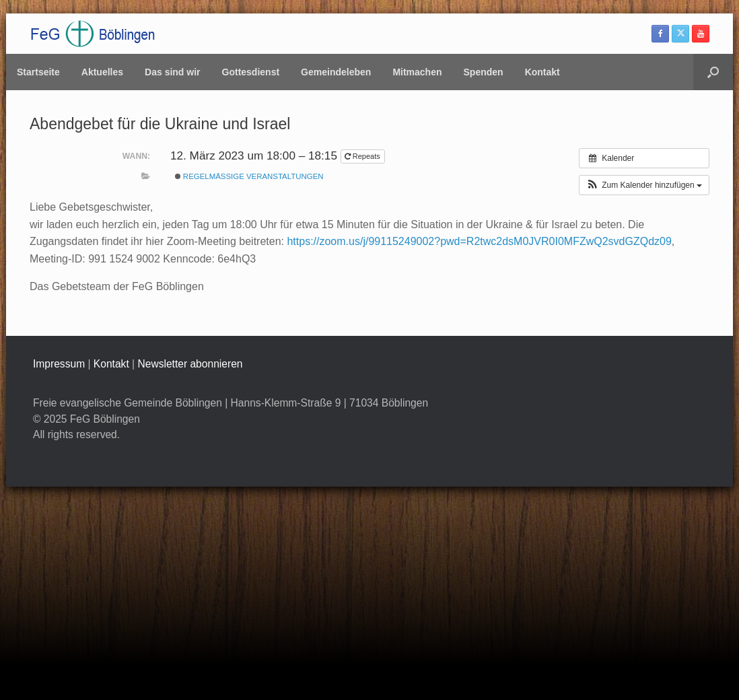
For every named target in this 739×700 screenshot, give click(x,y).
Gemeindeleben (336, 72)
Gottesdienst (251, 72)
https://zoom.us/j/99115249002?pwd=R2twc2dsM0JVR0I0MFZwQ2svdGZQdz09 (479, 241)
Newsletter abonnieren (190, 364)
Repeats (363, 156)
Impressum (59, 364)
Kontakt (542, 72)
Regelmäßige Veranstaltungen (249, 176)
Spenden (484, 72)
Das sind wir (172, 72)
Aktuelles (102, 72)
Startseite (38, 72)
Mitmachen (417, 72)
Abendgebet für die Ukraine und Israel (160, 124)
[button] (713, 72)
